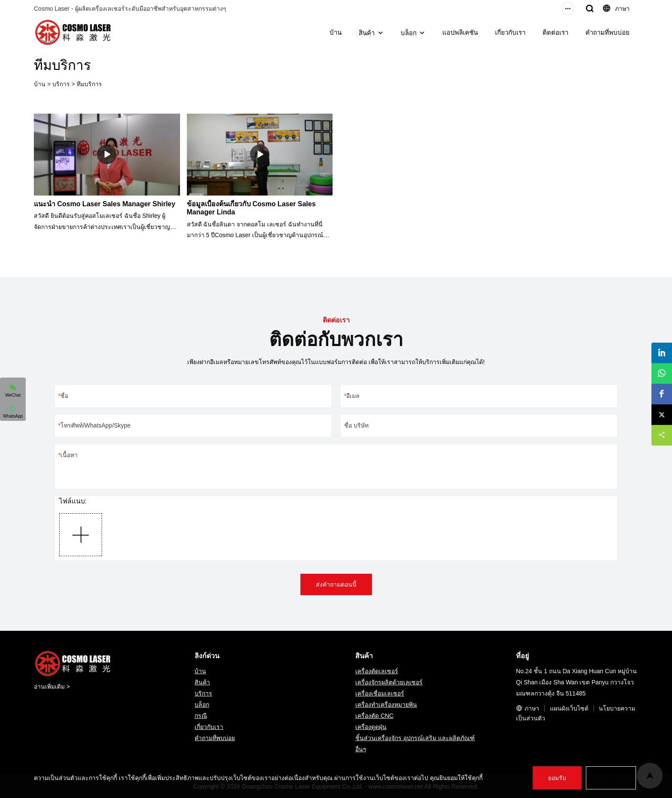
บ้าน (336, 32)
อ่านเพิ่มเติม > (52, 687)
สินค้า (367, 33)
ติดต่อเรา (555, 32)
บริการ (61, 84)
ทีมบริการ (89, 84)
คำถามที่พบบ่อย (607, 32)
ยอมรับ (556, 778)
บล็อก (409, 33)
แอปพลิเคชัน (460, 32)
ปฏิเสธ (610, 778)
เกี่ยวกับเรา (510, 32)
